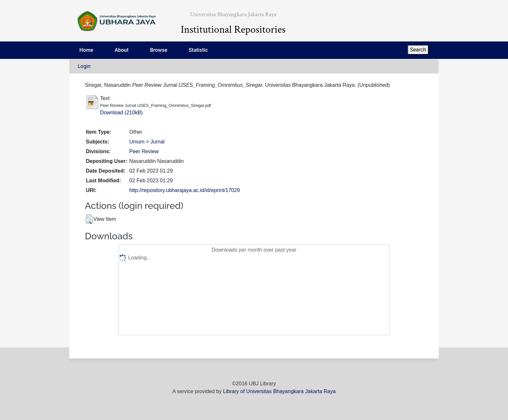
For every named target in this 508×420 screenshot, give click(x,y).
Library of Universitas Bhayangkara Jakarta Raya (279, 391)
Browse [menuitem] (159, 50)
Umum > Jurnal (147, 142)
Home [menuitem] (86, 50)
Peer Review (144, 151)
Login (84, 66)
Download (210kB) (121, 113)
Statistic (198, 50)
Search (418, 50)
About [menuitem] (122, 50)
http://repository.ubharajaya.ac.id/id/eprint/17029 (185, 190)
